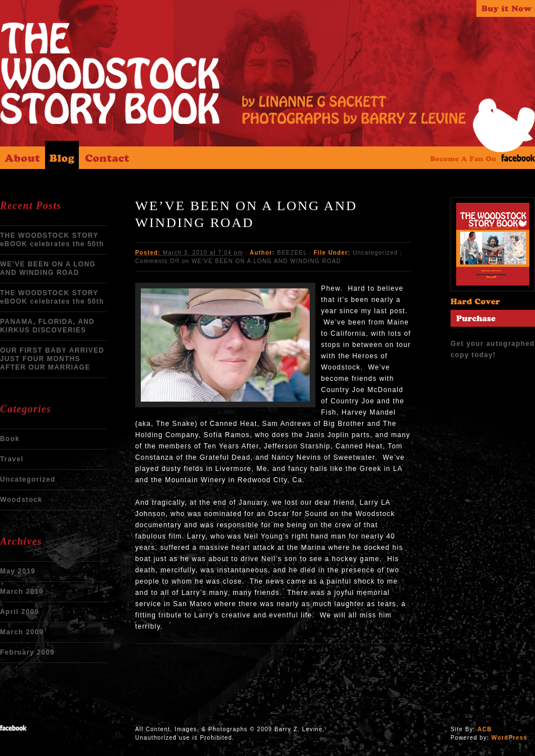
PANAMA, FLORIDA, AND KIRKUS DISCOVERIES (47, 326)
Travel (12, 459)
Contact (107, 155)
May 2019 (18, 571)
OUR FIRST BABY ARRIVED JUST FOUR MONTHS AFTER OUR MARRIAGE (52, 359)
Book (10, 439)
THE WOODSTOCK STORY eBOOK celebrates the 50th (52, 240)
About (23, 155)
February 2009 (27, 652)
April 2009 (19, 612)
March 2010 (22, 592)
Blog (62, 155)
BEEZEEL (292, 253)
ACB (485, 729)
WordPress (509, 738)
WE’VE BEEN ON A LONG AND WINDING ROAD (48, 268)
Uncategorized (28, 479)
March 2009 (22, 632)
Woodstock (21, 500)
